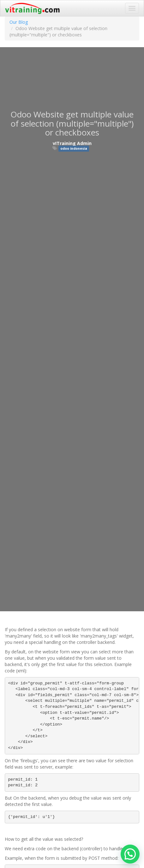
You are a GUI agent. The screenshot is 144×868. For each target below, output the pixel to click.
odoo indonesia (74, 148)
